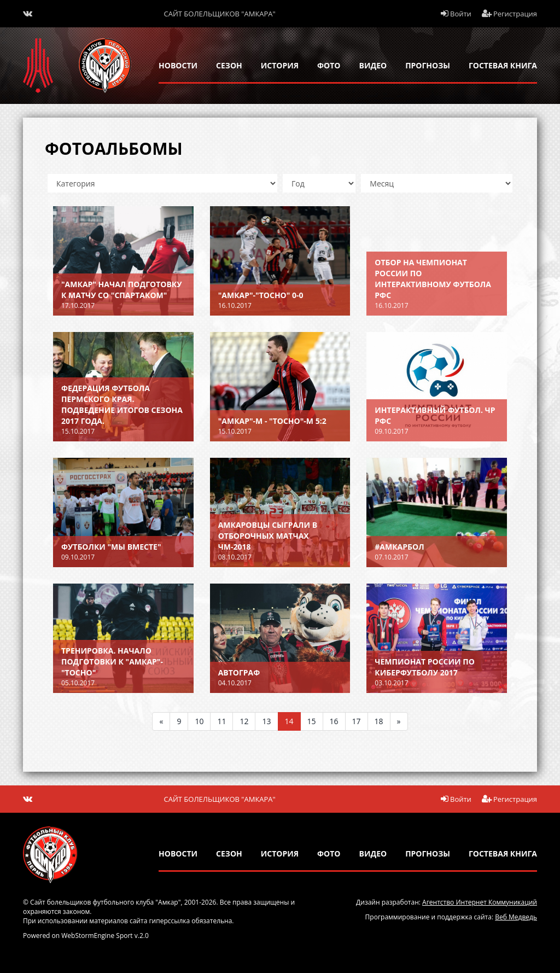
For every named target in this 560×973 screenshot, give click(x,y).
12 (244, 721)
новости (178, 65)
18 (379, 721)
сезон (229, 65)
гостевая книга (503, 65)
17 (357, 721)
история (280, 65)
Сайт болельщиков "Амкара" (220, 14)
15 (312, 721)
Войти (456, 14)
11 (221, 721)
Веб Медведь (516, 917)
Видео (373, 65)
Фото (329, 65)
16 (334, 721)
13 (266, 721)
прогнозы (428, 65)
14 (289, 721)
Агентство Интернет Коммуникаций (480, 902)
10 (199, 721)
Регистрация (510, 14)
